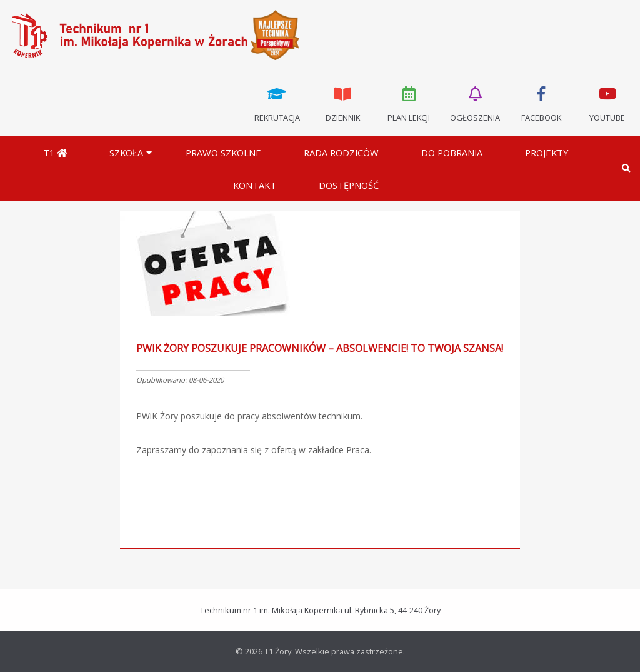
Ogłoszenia (475, 103)
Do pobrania (452, 153)
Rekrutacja (277, 103)
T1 (55, 153)
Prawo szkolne (223, 153)
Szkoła (126, 153)
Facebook (541, 103)
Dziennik (343, 103)
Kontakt (255, 185)
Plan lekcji (409, 103)
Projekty (547, 153)
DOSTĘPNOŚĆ (349, 185)
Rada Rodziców (341, 153)
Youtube (607, 103)
